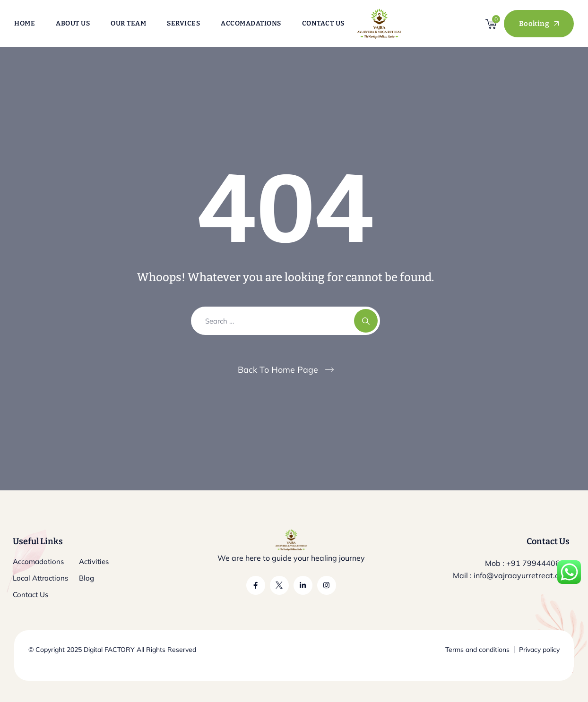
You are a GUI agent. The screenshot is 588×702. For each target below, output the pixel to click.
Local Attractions (40, 578)
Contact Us (323, 23)
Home (25, 23)
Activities (94, 561)
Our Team (128, 23)
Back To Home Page (278, 370)
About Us (73, 23)
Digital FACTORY (109, 650)
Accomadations (251, 23)
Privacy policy (539, 650)
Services (183, 23)
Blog (86, 578)
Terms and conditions (477, 650)
